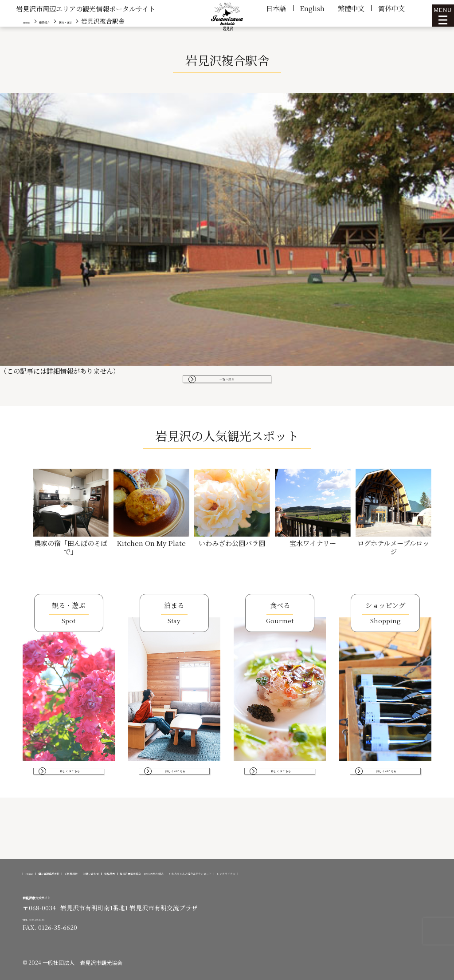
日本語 (276, 8)
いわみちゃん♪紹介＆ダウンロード (78, 872)
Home (38, 866)
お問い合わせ (183, 866)
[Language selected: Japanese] (432, 972)
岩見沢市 (226, 866)
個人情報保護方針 (84, 866)
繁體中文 (351, 8)
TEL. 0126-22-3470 (49, 918)
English (312, 8)
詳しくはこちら (72, 789)
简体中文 (391, 8)
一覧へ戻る (227, 383)
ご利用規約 (137, 866)
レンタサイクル (161, 872)
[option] (432, 974)
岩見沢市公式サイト (56, 896)
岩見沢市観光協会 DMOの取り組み (301, 866)
